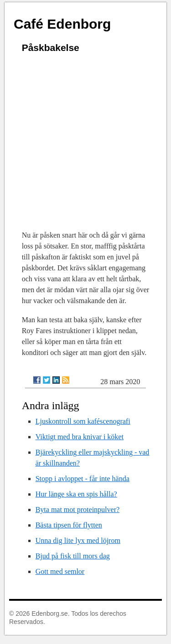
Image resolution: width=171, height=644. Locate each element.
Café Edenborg (62, 24)
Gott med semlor (60, 571)
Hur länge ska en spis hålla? (76, 494)
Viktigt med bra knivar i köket (80, 437)
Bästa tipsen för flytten (69, 525)
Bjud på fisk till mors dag (73, 556)
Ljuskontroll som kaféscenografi (83, 421)
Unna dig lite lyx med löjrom (78, 540)
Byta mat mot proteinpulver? (78, 510)
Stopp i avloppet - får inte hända (83, 479)
